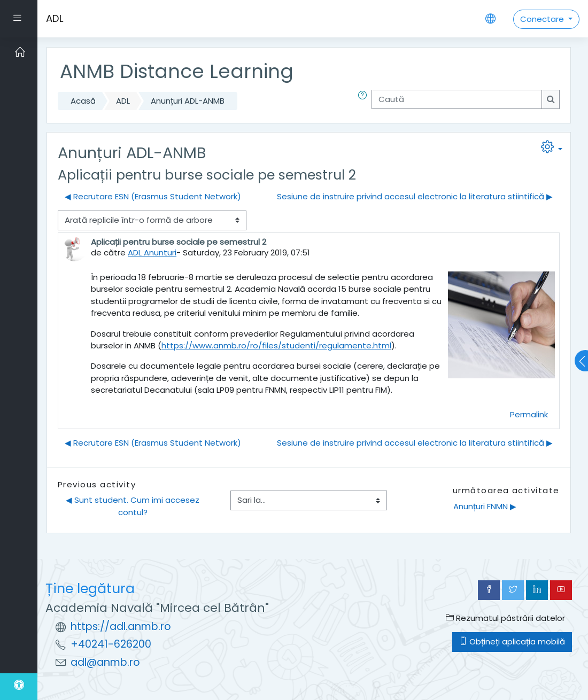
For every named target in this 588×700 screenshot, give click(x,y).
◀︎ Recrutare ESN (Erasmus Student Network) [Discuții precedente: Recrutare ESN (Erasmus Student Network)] (153, 196)
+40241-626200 (111, 644)
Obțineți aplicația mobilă (512, 641)
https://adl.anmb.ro (121, 627)
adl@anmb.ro (105, 662)
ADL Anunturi (152, 252)
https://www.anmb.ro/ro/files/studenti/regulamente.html (276, 345)
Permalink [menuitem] (529, 414)
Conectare (543, 19)
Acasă (83, 101)
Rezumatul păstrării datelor (505, 618)
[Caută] (457, 99)
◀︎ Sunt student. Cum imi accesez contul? (134, 506)
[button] (365, 101)
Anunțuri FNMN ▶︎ (485, 506)
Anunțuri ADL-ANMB (188, 101)
